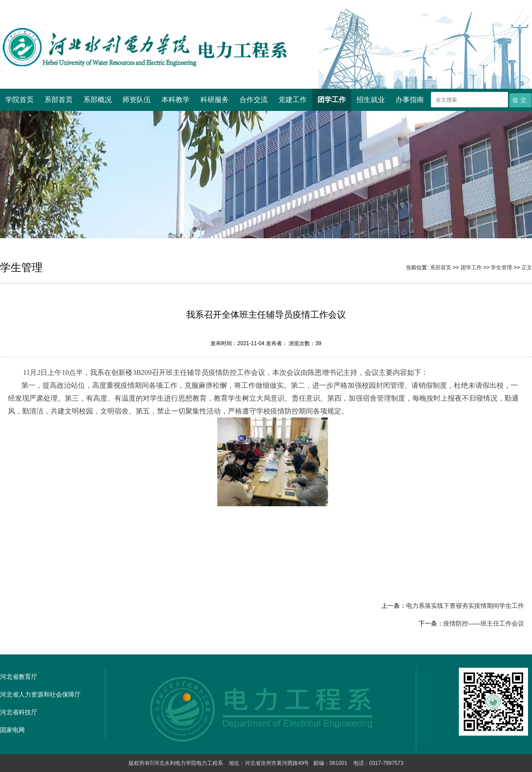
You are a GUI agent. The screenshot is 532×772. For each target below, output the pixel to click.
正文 (527, 268)
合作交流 (254, 100)
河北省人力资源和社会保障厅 (40, 694)
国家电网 (12, 730)
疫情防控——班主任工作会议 (484, 623)
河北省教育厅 (19, 677)
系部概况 (98, 100)
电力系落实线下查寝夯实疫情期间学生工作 (465, 606)
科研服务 (215, 100)
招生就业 (371, 100)
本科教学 (176, 100)
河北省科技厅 (19, 712)
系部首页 (59, 100)
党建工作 (293, 100)
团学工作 (332, 100)
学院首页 (20, 100)
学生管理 (501, 268)
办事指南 (410, 100)
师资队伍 (137, 100)
